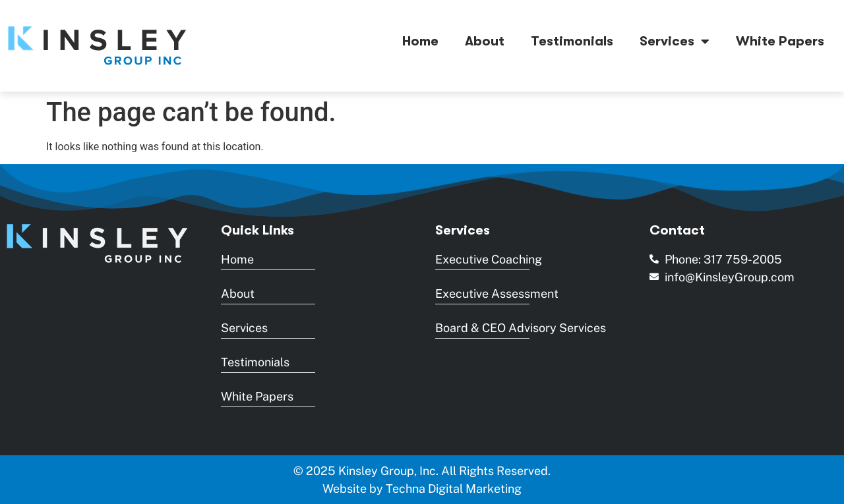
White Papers (780, 41)
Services (675, 42)
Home (420, 41)
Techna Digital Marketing (454, 489)
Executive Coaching (489, 259)
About (485, 41)
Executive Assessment (497, 294)
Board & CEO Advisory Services (521, 328)
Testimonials (572, 41)
